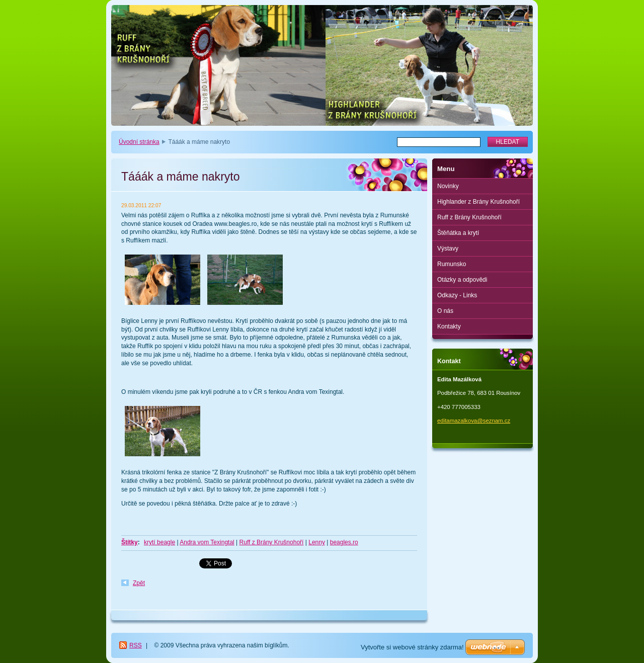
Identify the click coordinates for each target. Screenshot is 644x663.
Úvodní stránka (139, 142)
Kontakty (449, 326)
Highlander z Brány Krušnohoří (478, 202)
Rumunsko (452, 264)
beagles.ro (344, 542)
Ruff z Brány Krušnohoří (272, 542)
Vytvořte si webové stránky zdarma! (412, 647)
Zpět (139, 583)
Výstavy (448, 248)
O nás (445, 311)
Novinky (448, 186)
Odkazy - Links (457, 295)
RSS (136, 645)
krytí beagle (159, 542)
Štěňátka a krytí (458, 233)
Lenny (317, 542)
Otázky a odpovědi (462, 280)
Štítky (130, 542)
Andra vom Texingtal (207, 542)
